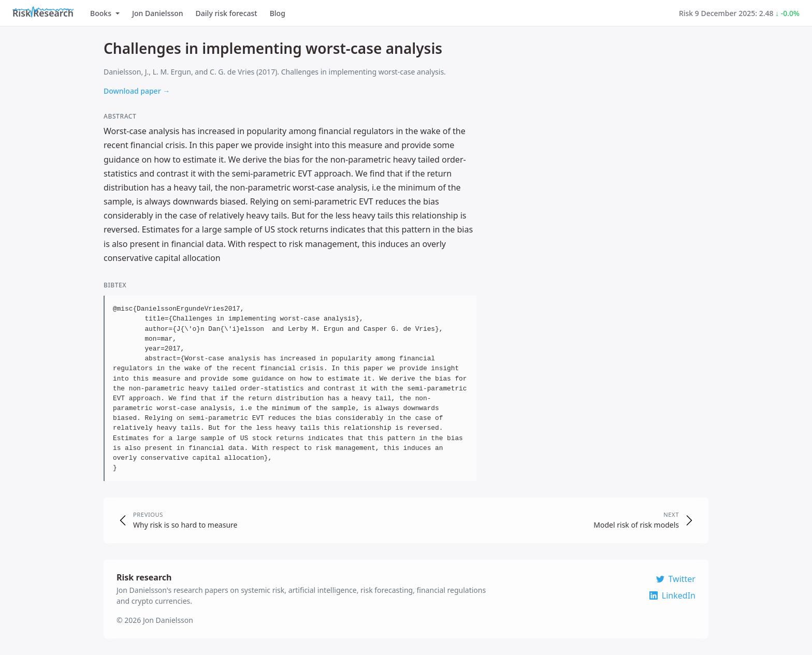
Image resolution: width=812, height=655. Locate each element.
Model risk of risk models (636, 525)
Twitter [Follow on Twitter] (676, 579)
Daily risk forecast (227, 13)
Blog (278, 13)
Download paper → (137, 91)
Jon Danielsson (158, 13)
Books (105, 13)
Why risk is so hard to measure (185, 525)
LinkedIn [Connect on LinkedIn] (672, 595)
